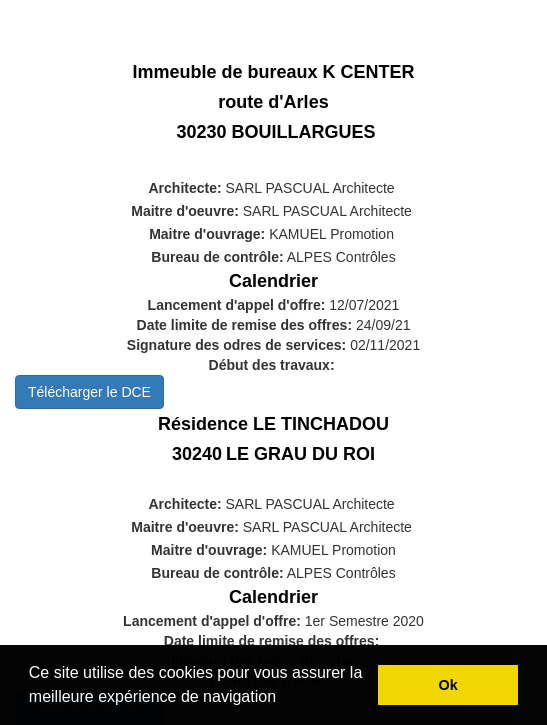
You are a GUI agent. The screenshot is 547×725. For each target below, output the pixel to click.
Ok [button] (448, 685)
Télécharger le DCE (89, 392)
